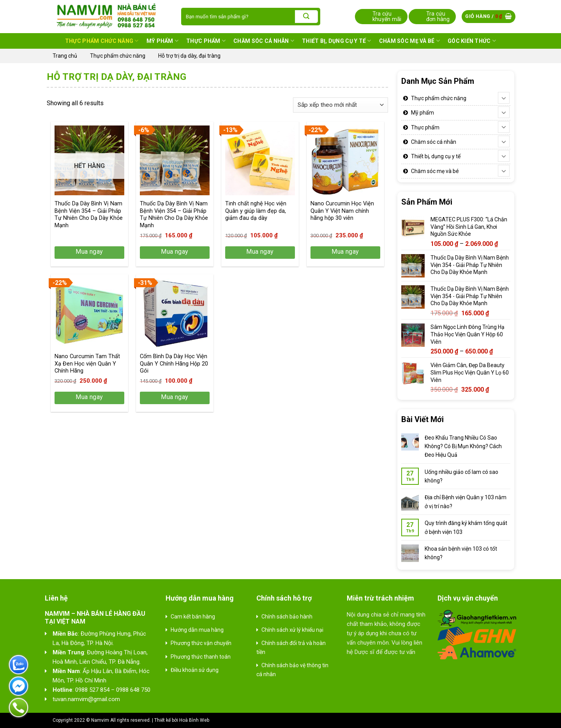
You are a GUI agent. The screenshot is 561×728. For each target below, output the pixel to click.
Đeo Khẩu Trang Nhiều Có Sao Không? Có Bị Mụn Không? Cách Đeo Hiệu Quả (463, 446)
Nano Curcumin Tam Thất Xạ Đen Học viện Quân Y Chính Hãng (87, 364)
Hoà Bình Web (194, 720)
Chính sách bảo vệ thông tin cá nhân (292, 670)
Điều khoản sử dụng (195, 670)
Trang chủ (65, 56)
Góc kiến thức (472, 41)
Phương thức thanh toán (201, 657)
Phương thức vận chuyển (201, 643)
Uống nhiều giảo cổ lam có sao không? (461, 476)
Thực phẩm (206, 41)
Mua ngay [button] (175, 252)
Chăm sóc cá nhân (264, 41)
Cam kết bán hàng (193, 617)
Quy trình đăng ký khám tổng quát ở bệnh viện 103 (466, 527)
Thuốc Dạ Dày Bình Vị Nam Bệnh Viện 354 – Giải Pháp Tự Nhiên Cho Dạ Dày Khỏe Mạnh (89, 215)
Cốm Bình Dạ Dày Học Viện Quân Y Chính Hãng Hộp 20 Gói (174, 364)
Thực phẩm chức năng (102, 41)
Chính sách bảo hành (287, 617)
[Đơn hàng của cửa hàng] (340, 105)
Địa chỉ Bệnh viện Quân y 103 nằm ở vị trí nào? (466, 502)
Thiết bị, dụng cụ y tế (337, 41)
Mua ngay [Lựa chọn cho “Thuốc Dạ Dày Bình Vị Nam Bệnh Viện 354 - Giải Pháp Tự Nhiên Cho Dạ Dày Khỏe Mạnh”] (89, 252)
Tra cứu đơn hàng (438, 16)
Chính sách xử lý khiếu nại (292, 630)
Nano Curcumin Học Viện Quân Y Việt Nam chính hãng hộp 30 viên (342, 211)
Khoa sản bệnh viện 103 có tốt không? (461, 553)
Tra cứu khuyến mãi (387, 16)
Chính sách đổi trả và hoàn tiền (291, 647)
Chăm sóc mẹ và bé (409, 41)
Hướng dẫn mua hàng (197, 630)
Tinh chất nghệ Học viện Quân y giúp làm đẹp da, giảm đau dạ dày (256, 211)
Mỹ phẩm (162, 41)
